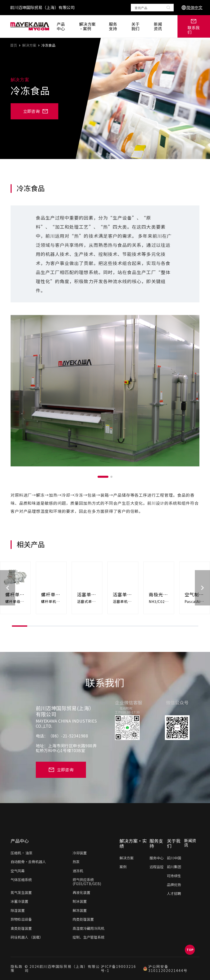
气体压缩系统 (21, 880)
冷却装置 (80, 853)
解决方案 (29, 45)
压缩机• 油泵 (22, 853)
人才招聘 (174, 893)
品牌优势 (174, 885)
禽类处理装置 (21, 928)
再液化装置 (81, 892)
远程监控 (157, 867)
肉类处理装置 (83, 919)
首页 (14, 45)
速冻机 (78, 871)
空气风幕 (18, 871)
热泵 (76, 862)
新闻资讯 (158, 26)
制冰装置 (80, 901)
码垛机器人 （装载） (27, 937)
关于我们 (136, 26)
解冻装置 (80, 910)
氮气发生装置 (21, 892)
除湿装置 (18, 910)
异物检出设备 (21, 919)
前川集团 (174, 867)
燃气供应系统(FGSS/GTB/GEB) (87, 881)
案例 (123, 867)
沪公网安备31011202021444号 (165, 969)
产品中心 (61, 26)
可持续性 (174, 876)
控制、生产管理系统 (88, 937)
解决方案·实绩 (133, 843)
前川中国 (174, 858)
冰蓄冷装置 (19, 901)
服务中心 (157, 858)
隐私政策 (17, 969)
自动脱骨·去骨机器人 (28, 862)
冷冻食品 (48, 45)
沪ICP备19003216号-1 (118, 969)
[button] (103, 477)
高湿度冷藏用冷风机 (88, 928)
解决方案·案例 (87, 26)
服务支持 (113, 26)
